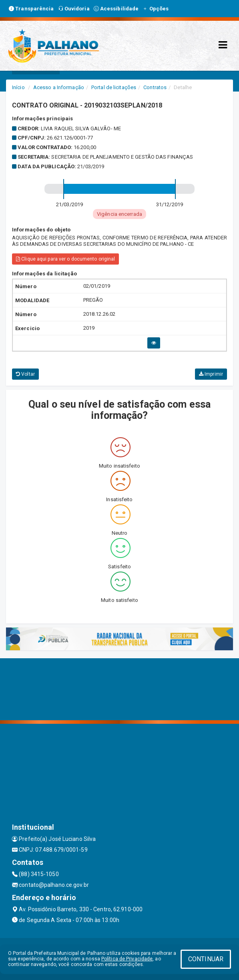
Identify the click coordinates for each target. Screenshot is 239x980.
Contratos (155, 87)
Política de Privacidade (127, 959)
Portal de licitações (114, 87)
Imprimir (211, 374)
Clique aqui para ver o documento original (65, 259)
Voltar (25, 374)
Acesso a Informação (59, 87)
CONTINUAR (206, 959)
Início (18, 87)
